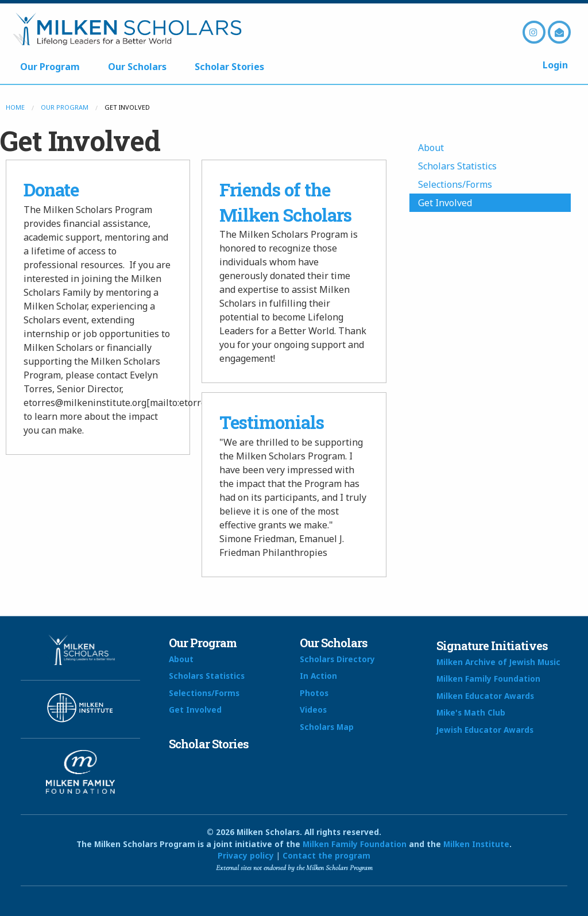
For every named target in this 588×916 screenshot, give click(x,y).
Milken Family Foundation (488, 679)
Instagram (534, 32)
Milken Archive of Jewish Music (498, 662)
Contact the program (326, 855)
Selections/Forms (455, 184)
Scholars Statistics (457, 166)
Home (15, 107)
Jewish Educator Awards (485, 730)
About (431, 148)
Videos (313, 710)
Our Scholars (137, 67)
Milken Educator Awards (485, 696)
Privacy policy (246, 855)
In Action (318, 676)
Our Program (50, 67)
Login (555, 65)
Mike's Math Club (471, 712)
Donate (51, 190)
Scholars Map (327, 727)
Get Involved (445, 203)
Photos (314, 693)
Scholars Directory (337, 659)
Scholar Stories (229, 67)
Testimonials (272, 422)
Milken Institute (476, 844)
